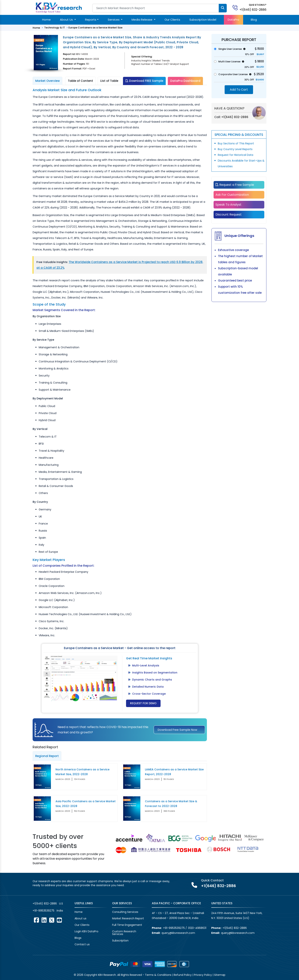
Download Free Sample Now (177, 730)
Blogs (78, 938)
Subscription (120, 941)
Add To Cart (239, 90)
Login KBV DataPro (86, 931)
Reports (91, 20)
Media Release (142, 20)
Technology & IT (55, 28)
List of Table (109, 81)
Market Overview (47, 81)
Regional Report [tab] (47, 756)
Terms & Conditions (158, 975)
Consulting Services (125, 912)
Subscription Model (203, 20)
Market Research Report (128, 918)
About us (80, 918)
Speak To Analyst (228, 205)
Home (46, 20)
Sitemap (220, 975)
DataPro (233, 20)
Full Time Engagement (127, 925)
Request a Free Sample (235, 185)
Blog (254, 20)
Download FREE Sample (144, 81)
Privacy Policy (203, 975)
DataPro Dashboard (185, 81)
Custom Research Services (124, 933)
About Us (67, 20)
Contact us (82, 944)
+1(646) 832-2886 (253, 10)
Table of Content (80, 81)
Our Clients (172, 20)
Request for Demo (143, 703)
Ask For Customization (232, 195)
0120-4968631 (197, 928)
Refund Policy (183, 975)
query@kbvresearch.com (178, 933)
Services (114, 20)
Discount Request (229, 214)
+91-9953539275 (43, 911)
